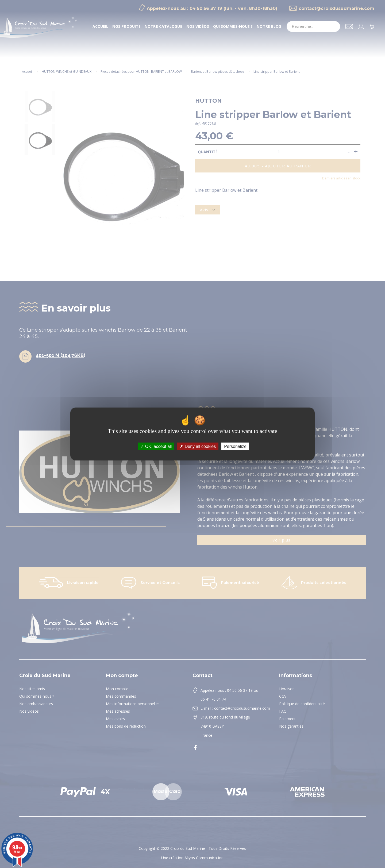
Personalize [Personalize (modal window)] (235, 446)
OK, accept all (156, 446)
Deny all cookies (198, 446)
